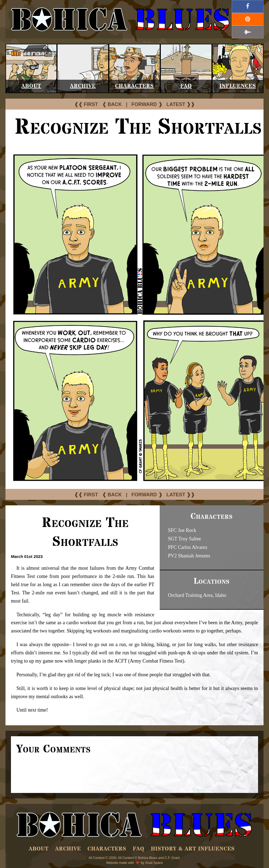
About (31, 86)
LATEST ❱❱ (181, 104)
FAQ (186, 86)
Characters (134, 86)
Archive (83, 86)
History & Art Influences (193, 849)
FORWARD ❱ (147, 104)
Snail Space (154, 863)
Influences (238, 86)
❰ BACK (112, 104)
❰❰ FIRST (86, 104)
